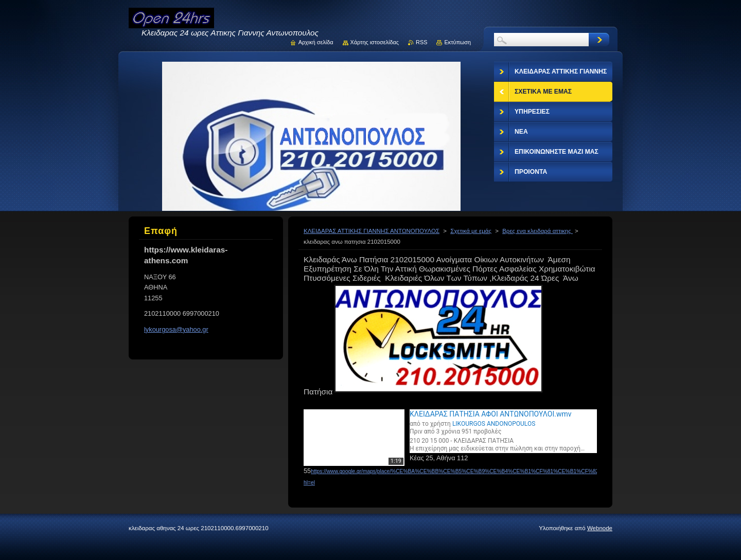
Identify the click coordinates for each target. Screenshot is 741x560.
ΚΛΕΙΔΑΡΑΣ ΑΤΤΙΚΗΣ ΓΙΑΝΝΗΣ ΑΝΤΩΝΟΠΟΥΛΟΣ (372, 231)
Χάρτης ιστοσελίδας (375, 42)
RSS (421, 42)
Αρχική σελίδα (316, 42)
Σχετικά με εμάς (471, 231)
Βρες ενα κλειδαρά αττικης (537, 231)
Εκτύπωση (457, 42)
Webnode (600, 528)
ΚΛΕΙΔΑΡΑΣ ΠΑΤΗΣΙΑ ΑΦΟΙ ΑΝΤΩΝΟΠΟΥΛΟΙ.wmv (491, 414)
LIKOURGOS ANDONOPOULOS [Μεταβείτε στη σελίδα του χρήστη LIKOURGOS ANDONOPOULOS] (494, 424)
